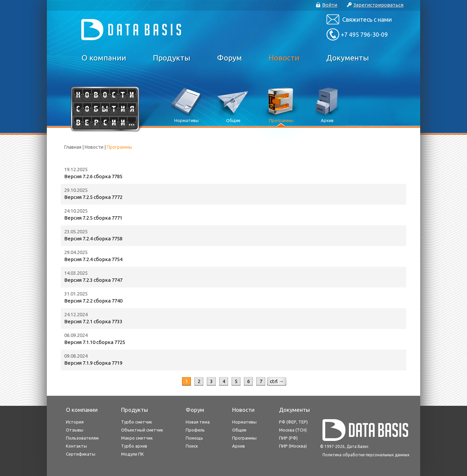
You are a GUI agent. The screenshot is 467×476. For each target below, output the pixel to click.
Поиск (192, 446)
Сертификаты (81, 454)
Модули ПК (132, 454)
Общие (239, 430)
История (75, 422)
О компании (104, 58)
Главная (73, 147)
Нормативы (244, 422)
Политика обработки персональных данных (366, 455)
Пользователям (82, 438)
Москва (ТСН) (293, 430)
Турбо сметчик (137, 422)
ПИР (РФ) (288, 438)
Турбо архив (134, 446)
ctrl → (277, 381)
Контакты (76, 446)
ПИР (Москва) (293, 446)
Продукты (172, 58)
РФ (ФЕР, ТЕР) (293, 422)
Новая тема (198, 422)
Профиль (195, 430)
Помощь (194, 438)
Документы (348, 58)
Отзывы (75, 430)
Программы (244, 438)
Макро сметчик (137, 438)
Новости (284, 58)
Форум (229, 58)
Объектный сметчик (142, 430)
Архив (239, 446)
